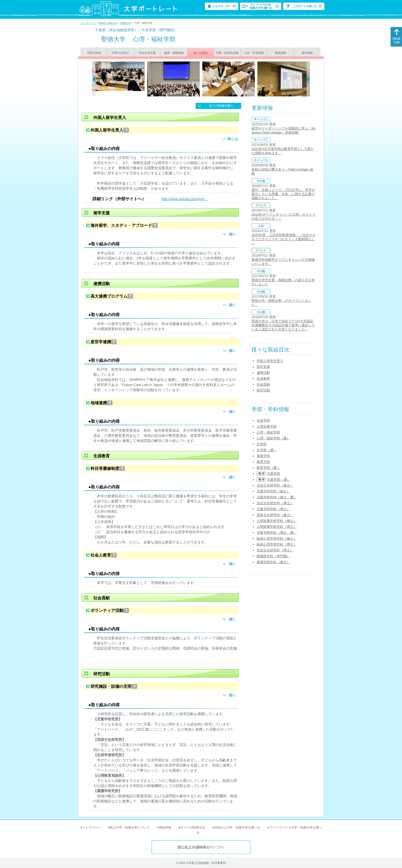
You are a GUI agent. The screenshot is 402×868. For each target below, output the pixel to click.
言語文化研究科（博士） (275, 503)
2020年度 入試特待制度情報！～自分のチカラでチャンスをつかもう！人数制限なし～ (284, 239)
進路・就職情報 (174, 53)
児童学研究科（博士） (273, 509)
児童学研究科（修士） (273, 491)
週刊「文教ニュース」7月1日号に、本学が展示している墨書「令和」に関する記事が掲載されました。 (283, 194)
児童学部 (274, 474)
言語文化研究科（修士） (275, 485)
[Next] (308, 79)
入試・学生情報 (254, 53)
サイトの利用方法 (193, 827)
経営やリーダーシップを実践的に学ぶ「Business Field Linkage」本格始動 (284, 130)
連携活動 (263, 373)
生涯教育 (263, 379)
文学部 (262, 444)
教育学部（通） (268, 468)
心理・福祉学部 (268, 432)
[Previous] (94, 79)
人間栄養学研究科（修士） (277, 521)
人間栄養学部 (267, 426)
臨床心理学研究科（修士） (277, 538)
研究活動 (263, 390)
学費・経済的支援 (227, 53)
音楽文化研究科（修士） (275, 515)
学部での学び (120, 53)
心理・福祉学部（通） (273, 438)
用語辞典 (165, 827)
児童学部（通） (279, 480)
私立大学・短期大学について (130, 827)
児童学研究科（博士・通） (277, 533)
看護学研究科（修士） (273, 562)
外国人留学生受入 (270, 361)
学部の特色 (94, 53)
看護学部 (263, 456)
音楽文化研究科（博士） (275, 550)
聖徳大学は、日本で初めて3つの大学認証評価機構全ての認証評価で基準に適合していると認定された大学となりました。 (283, 325)
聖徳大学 (126, 23)
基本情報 (307, 53)
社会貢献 (263, 384)
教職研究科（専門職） (273, 556)
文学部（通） (267, 450)
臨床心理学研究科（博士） (277, 544)
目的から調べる (108, 23)
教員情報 (280, 53)
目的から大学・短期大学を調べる (237, 827)
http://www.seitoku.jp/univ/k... (184, 199)
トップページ (88, 23)
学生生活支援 (147, 53)
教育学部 (263, 462)
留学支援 (263, 367)
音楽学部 (263, 421)
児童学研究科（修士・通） (277, 497)
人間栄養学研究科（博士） (277, 527)
